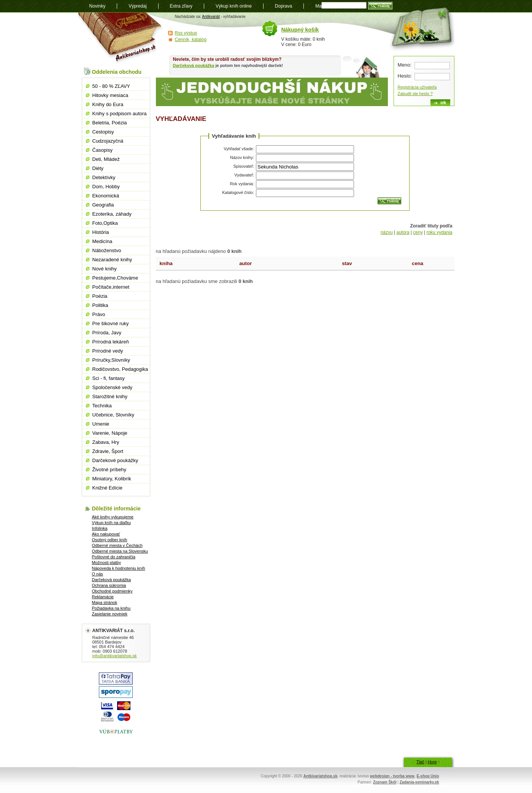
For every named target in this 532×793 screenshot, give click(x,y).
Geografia (103, 205)
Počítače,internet (111, 287)
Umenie (101, 424)
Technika (102, 406)
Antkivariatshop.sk (320, 776)
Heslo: (405, 76)
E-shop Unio (428, 776)
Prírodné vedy (108, 351)
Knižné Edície (108, 488)
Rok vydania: (242, 184)
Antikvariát (211, 17)
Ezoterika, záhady (112, 214)
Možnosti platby (106, 563)
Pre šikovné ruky (111, 323)
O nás (98, 574)
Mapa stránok (105, 602)
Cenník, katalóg (191, 40)
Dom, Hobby (106, 187)
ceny (418, 232)
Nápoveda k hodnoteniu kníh (119, 568)
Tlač (420, 762)
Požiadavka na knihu (111, 608)
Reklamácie (103, 597)
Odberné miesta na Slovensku (120, 551)
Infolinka (100, 528)
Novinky (98, 6)
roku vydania (439, 232)
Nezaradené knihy (112, 260)
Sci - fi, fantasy (109, 378)
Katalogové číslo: (238, 192)
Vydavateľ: (244, 175)
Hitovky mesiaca (110, 95)
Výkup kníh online (234, 6)
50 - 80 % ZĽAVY (111, 86)
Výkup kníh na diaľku (111, 523)
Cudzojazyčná (108, 141)
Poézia (100, 296)
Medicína (102, 241)
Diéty (98, 168)
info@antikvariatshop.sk (115, 656)
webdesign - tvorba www (392, 776)
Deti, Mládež (106, 159)
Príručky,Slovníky (111, 360)
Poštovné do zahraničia (114, 557)
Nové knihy (105, 269)
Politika (100, 305)
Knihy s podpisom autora (120, 114)
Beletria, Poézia (110, 123)
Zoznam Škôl (385, 782)
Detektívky (104, 177)
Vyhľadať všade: (239, 149)
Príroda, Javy (107, 333)
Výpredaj (137, 6)
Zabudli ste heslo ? (415, 94)
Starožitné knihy (110, 396)
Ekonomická (106, 196)
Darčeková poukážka (194, 65)
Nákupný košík (300, 30)
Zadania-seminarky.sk (419, 782)
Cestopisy (103, 132)
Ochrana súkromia (109, 585)
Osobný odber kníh (110, 540)
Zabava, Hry (106, 442)
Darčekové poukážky (115, 460)
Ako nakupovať (106, 534)
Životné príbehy (110, 470)
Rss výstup (186, 33)
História (101, 232)
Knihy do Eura (108, 104)
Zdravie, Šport (108, 451)
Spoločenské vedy (113, 387)
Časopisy (102, 150)
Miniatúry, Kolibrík (112, 479)
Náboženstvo (107, 250)
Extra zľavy (181, 6)
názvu (387, 232)
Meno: (405, 65)
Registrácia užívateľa (417, 87)
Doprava (283, 6)
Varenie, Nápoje (110, 433)
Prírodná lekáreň (111, 342)
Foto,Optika (105, 223)
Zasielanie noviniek (110, 614)
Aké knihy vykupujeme (113, 517)
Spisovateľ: (244, 166)
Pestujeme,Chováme (115, 278)
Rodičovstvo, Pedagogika (120, 369)
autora (403, 232)
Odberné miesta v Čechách (117, 545)
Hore (432, 762)
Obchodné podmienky (112, 591)
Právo (99, 314)
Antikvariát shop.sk (121, 38)
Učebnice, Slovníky (114, 415)
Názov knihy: (242, 157)
